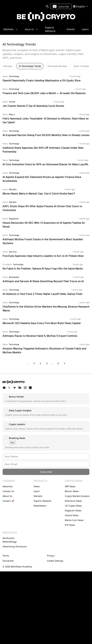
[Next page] (65, 363)
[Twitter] (9, 388)
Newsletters (40, 506)
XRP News (70, 486)
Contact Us (8, 491)
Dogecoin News (73, 510)
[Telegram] (14, 388)
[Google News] (30, 388)
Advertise (8, 486)
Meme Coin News (74, 520)
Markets (38, 496)
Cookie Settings (55, 561)
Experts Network (42, 501)
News (37, 486)
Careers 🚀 (8, 501)
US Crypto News (73, 506)
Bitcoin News (72, 491)
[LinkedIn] (20, 388)
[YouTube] (4, 388)
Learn (37, 491)
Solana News (72, 515)
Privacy (51, 556)
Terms (6, 556)
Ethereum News (73, 501)
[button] (46, 399)
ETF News (70, 525)
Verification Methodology (10, 540)
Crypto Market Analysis (77, 496)
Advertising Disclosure (15, 546)
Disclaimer (8, 561)
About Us (7, 496)
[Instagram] (25, 388)
